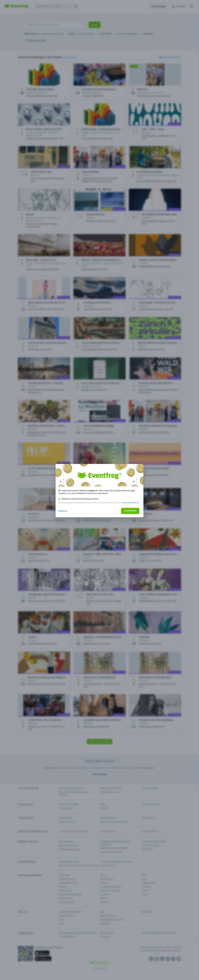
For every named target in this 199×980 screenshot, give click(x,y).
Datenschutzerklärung (131, 503)
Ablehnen (63, 511)
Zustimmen (130, 511)
